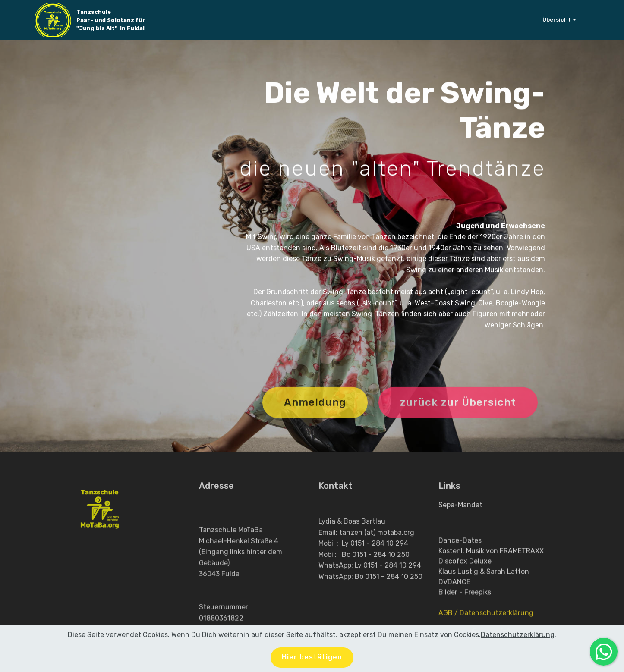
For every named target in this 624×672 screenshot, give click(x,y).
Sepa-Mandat (460, 507)
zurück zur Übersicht (458, 411)
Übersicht (557, 20)
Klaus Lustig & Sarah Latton (484, 594)
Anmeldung (315, 411)
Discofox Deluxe (465, 583)
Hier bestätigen (312, 659)
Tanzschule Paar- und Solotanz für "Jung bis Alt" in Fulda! (112, 20)
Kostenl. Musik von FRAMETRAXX (491, 573)
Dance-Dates (460, 563)
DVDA (448, 604)
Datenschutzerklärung (518, 637)
